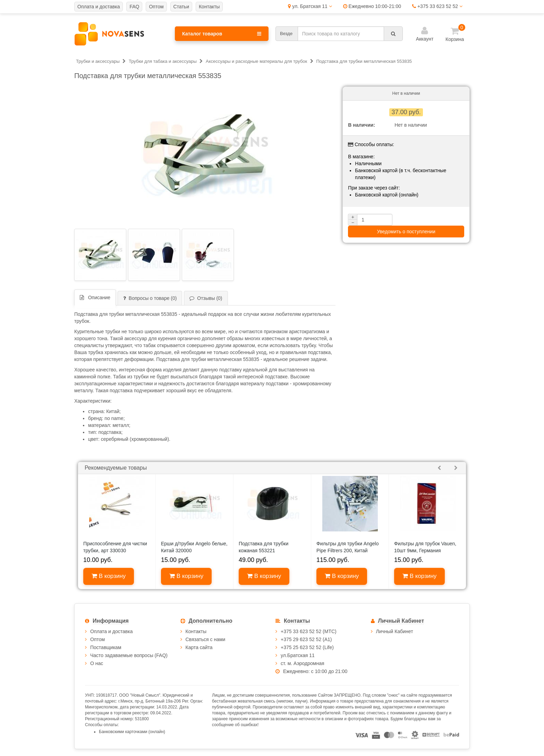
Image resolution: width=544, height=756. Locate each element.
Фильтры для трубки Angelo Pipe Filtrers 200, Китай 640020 (347, 551)
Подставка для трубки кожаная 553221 (263, 547)
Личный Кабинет (395, 631)
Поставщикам (106, 647)
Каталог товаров (222, 34)
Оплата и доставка (111, 631)
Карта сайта (199, 647)
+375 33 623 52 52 (437, 6)
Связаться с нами (206, 639)
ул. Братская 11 (310, 6)
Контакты (196, 631)
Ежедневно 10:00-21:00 (372, 6)
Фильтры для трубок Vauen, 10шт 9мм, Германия (425, 547)
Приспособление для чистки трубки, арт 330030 (115, 547)
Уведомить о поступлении (406, 232)
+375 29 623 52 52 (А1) (306, 639)
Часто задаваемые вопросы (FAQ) (129, 655)
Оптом (97, 639)
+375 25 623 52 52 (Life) (307, 647)
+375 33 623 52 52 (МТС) (309, 631)
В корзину (109, 576)
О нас (97, 663)
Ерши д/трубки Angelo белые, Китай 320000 (194, 547)
